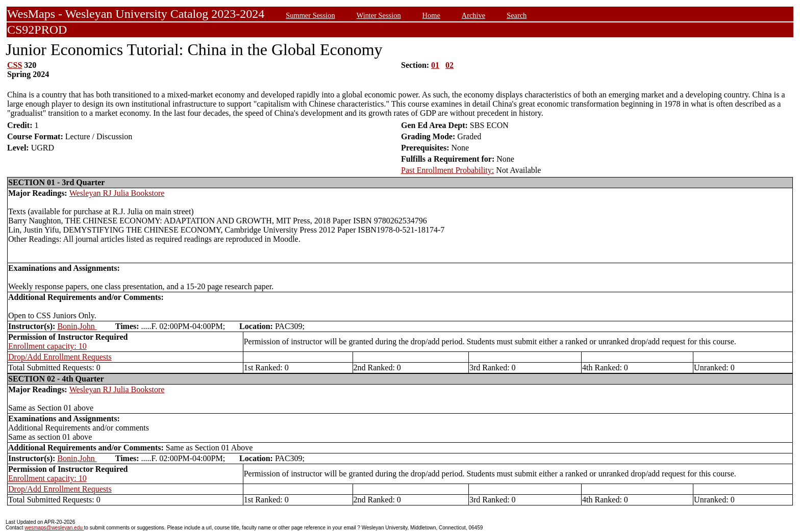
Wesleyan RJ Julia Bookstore (117, 193)
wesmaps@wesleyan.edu (54, 528)
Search (517, 15)
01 (435, 65)
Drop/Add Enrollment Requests (60, 357)
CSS (15, 65)
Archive (473, 15)
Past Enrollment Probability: (447, 170)
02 (449, 65)
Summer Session (310, 15)
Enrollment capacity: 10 (47, 346)
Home (431, 15)
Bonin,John (77, 326)
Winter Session (379, 15)
